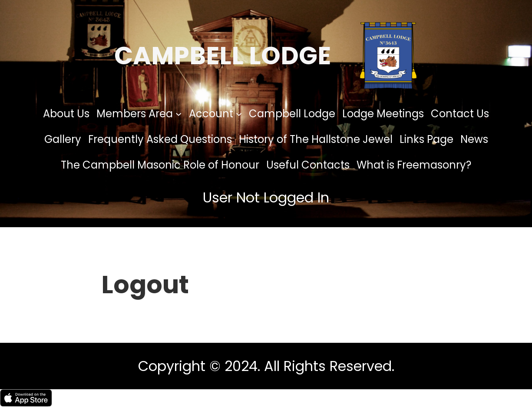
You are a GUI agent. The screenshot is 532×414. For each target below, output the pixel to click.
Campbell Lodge (223, 56)
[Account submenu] (239, 113)
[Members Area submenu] (178, 113)
